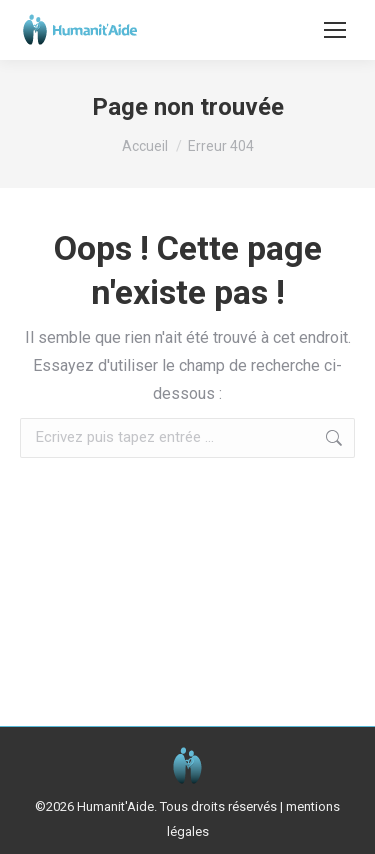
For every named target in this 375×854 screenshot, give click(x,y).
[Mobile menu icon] (335, 30)
